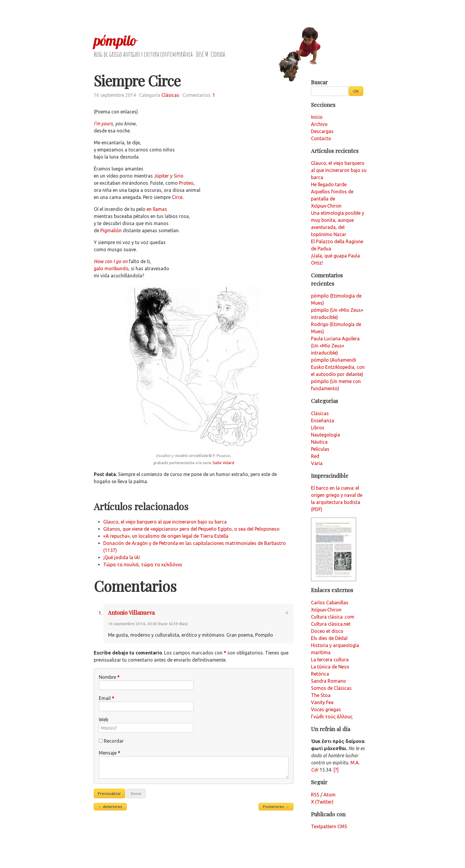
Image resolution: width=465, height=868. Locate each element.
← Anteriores (110, 807)
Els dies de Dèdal (329, 638)
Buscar (319, 82)
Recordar (114, 741)
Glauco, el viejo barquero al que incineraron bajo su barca (165, 522)
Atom (330, 795)
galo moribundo (111, 268)
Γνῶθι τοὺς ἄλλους (332, 717)
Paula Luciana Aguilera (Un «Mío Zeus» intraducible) (335, 346)
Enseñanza (323, 420)
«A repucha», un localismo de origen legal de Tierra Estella (166, 536)
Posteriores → (276, 807)
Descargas (322, 131)
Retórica (320, 674)
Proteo (186, 183)
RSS (315, 795)
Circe (177, 197)
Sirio (178, 176)
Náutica (319, 442)
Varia (317, 463)
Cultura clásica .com (333, 617)
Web (104, 720)
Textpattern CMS (329, 826)
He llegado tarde (329, 184)
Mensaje (109, 753)
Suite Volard (223, 463)
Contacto (321, 138)
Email (107, 698)
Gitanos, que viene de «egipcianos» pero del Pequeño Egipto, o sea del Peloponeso (191, 529)
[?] (336, 770)
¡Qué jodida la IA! (122, 557)
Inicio (317, 117)
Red (315, 456)
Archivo (319, 124)
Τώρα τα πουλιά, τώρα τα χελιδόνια (143, 565)
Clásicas (170, 95)
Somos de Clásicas (331, 688)
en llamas (157, 209)
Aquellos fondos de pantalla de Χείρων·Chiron (332, 199)
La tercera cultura (330, 660)
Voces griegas (326, 709)
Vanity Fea (322, 702)
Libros (318, 428)
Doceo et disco (327, 631)
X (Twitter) (322, 802)
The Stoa (321, 695)
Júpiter (161, 176)
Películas (320, 449)
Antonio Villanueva (131, 612)
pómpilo (115, 40)
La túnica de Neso (330, 667)
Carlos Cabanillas (330, 603)
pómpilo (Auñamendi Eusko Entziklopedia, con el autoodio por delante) (338, 367)
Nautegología (326, 435)
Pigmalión (111, 230)
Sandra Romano (328, 681)
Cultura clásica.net (331, 624)
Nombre (109, 677)
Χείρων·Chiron (326, 610)
